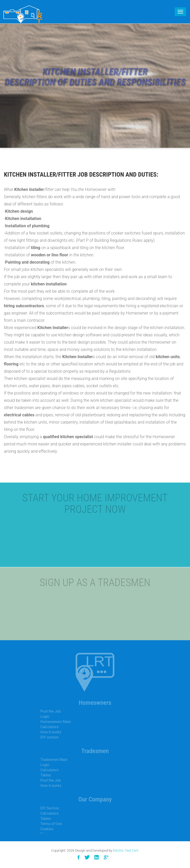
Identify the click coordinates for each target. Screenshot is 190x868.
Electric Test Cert (126, 850)
